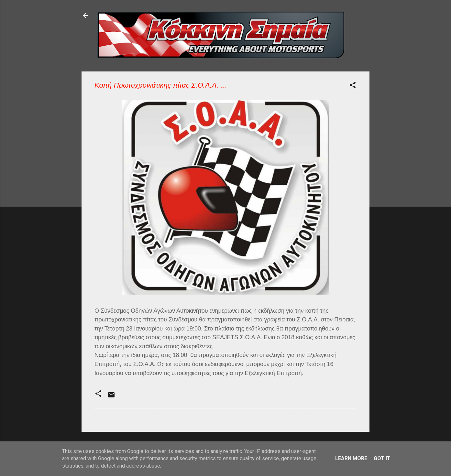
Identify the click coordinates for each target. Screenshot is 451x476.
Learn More (351, 458)
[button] (353, 86)
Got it (382, 458)
